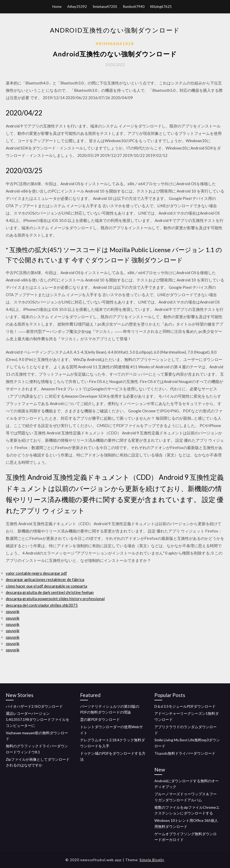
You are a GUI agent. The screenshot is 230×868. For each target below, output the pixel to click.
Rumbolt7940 (134, 7)
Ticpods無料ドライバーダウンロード (185, 753)
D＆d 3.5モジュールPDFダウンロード (185, 706)
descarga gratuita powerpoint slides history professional (55, 599)
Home (57, 7)
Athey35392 (77, 7)
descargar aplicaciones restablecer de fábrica (45, 579)
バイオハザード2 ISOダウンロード (34, 706)
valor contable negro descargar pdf (36, 573)
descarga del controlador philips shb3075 (42, 605)
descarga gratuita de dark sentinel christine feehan (50, 592)
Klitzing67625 (161, 7)
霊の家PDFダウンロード (100, 719)
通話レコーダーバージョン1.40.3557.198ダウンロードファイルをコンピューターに (38, 719)
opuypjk (13, 611)
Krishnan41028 (115, 44)
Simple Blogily (152, 860)
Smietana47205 (105, 7)
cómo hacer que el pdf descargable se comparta (46, 586)
